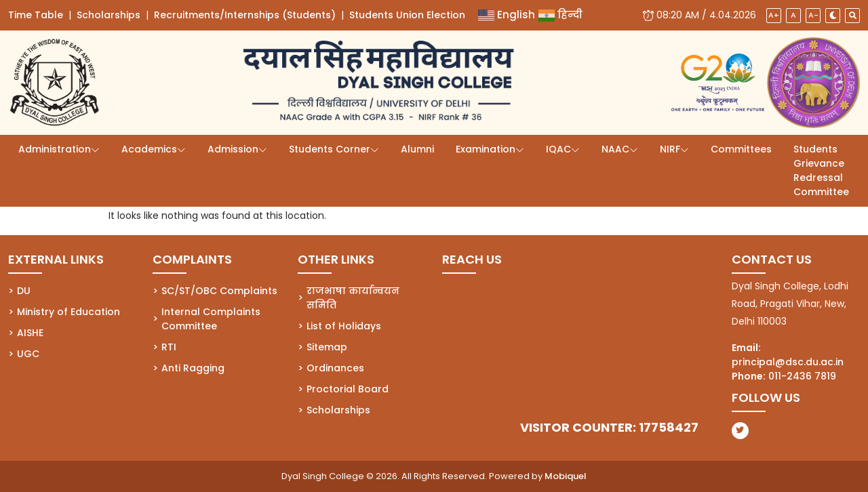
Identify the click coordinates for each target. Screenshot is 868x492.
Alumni (417, 149)
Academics (149, 149)
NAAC (615, 149)
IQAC (558, 149)
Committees (741, 149)
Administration (55, 149)
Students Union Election (407, 15)
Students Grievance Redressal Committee (821, 170)
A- (813, 15)
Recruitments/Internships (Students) (245, 15)
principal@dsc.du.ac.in (788, 362)
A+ (774, 15)
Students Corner (330, 149)
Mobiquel (566, 476)
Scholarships (108, 15)
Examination (486, 149)
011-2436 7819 (802, 376)
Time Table (36, 15)
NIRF (670, 149)
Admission (233, 149)
